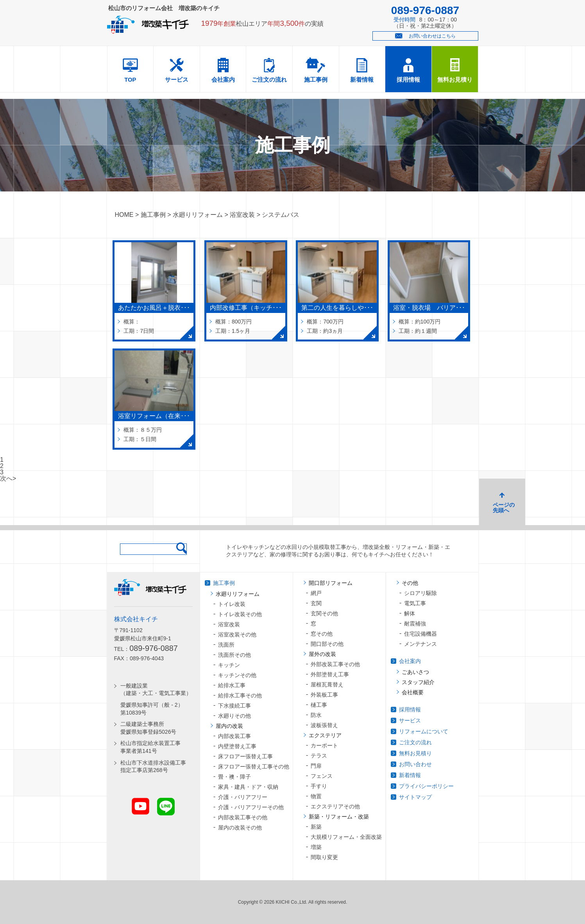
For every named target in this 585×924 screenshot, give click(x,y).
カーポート (324, 745)
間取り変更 (324, 857)
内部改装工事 (234, 736)
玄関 (316, 603)
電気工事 (415, 603)
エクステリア (325, 735)
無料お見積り (455, 80)
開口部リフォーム (331, 583)
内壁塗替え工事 (237, 746)
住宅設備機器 (420, 634)
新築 (316, 827)
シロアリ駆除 (420, 593)
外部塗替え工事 (330, 674)
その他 (410, 583)
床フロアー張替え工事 (245, 756)
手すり (319, 786)
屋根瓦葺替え (327, 685)
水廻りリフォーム (238, 594)
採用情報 (408, 80)
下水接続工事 (234, 706)
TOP (130, 80)
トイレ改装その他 (240, 614)
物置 (316, 796)
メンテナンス (420, 644)
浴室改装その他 (237, 634)
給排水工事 (232, 685)
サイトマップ (415, 797)
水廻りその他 (234, 716)
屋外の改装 (322, 654)
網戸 (316, 593)
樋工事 (319, 705)
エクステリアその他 (335, 806)
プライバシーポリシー (426, 786)
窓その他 (322, 634)
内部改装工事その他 (243, 817)
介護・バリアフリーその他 (251, 807)
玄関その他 (324, 613)
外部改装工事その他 (335, 664)
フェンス (322, 776)
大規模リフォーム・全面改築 (346, 837)
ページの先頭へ (504, 508)
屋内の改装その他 (240, 827)
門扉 (316, 766)
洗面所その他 (234, 655)
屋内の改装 (229, 726)
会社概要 (413, 692)
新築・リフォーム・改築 (339, 817)
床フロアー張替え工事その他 (254, 767)
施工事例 (316, 80)
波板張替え (324, 725)
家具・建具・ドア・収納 (248, 787)
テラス (319, 756)
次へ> (8, 478)
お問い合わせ (415, 764)
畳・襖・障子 (234, 777)
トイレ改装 (232, 604)
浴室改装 (229, 624)
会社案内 (223, 80)
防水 (316, 715)
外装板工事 (324, 695)
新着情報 (362, 80)
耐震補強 (415, 624)
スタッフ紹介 (418, 682)
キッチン (229, 665)
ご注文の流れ (269, 80)
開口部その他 (327, 644)
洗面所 (226, 645)
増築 (316, 847)
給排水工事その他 (240, 695)
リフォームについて (424, 731)
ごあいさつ (415, 672)
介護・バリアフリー (243, 797)
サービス (177, 80)
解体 (410, 613)
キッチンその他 (237, 675)
